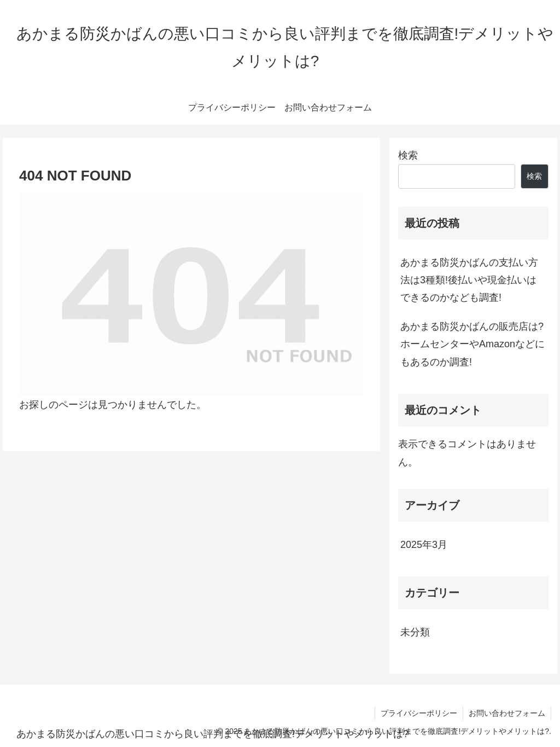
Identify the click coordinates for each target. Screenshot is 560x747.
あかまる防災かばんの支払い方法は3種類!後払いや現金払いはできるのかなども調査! (469, 280)
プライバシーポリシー (419, 713)
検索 (408, 155)
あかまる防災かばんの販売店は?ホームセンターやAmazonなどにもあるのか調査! (472, 344)
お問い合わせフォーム (507, 713)
